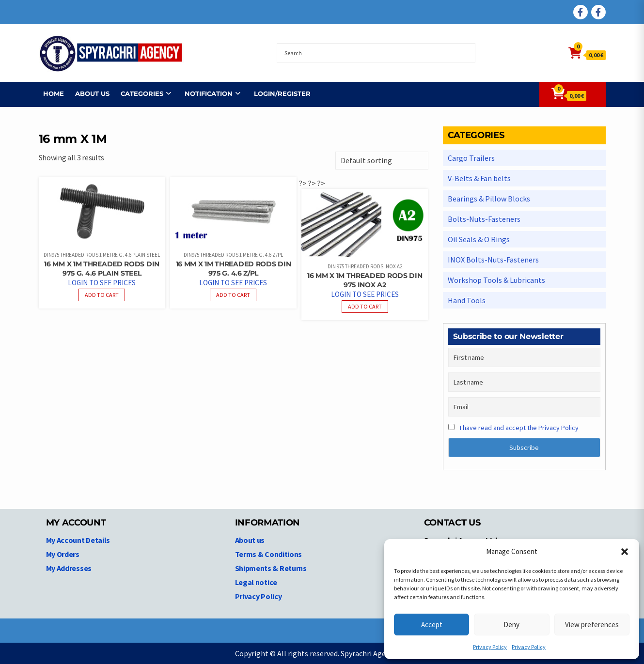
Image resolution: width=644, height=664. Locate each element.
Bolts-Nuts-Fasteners (484, 219)
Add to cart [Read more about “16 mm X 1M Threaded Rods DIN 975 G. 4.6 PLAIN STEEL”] (102, 295)
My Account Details (78, 540)
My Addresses (69, 568)
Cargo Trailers (471, 158)
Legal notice (256, 582)
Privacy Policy (490, 647)
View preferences (592, 625)
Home (49, 93)
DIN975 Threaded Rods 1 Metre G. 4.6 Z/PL (233, 255)
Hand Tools (467, 300)
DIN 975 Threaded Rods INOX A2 (365, 266)
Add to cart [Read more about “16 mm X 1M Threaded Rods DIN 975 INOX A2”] (365, 306)
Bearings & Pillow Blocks (489, 199)
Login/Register (278, 93)
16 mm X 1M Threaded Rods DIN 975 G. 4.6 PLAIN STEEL (102, 269)
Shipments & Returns (271, 568)
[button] (625, 552)
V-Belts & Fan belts (479, 178)
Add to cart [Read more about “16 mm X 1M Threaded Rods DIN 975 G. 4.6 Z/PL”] (233, 295)
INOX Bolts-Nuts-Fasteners (493, 260)
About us (88, 93)
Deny (511, 625)
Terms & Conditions (269, 554)
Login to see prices (102, 283)
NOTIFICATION (204, 93)
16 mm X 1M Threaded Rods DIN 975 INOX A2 (365, 280)
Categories (138, 93)
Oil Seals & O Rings (479, 239)
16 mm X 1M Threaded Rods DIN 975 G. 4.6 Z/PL (234, 269)
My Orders (63, 554)
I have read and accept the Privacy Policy (519, 428)
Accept (432, 625)
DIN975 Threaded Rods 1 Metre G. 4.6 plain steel (102, 255)
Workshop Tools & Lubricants (496, 280)
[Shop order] (382, 161)
